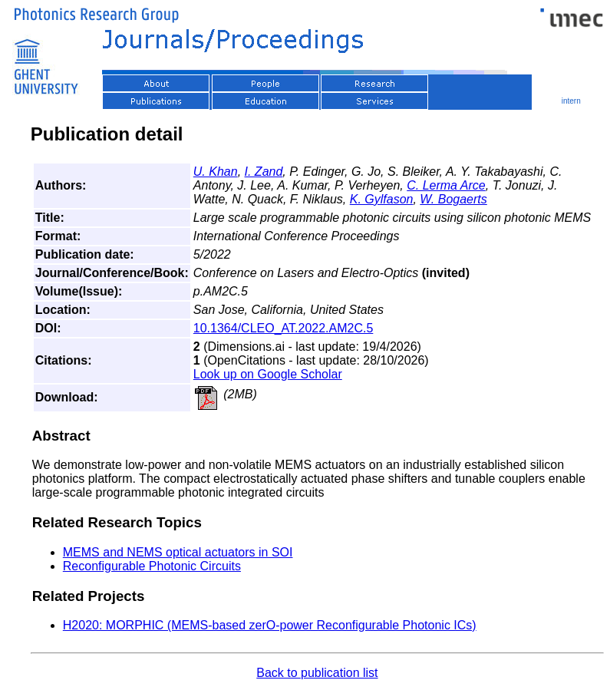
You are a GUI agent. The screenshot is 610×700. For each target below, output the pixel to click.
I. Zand (264, 172)
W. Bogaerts (453, 199)
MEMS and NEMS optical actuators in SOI (178, 552)
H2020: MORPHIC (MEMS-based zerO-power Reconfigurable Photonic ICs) (270, 625)
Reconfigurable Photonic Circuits (152, 566)
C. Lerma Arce (446, 185)
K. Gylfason (382, 199)
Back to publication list (317, 673)
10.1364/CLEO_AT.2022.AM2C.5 (284, 328)
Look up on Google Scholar (268, 374)
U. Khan (216, 172)
